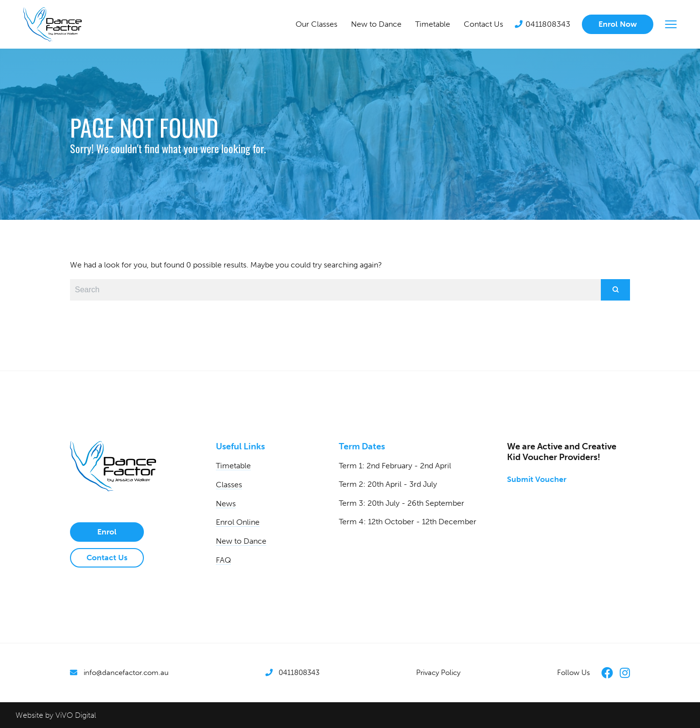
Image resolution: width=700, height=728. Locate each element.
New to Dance (376, 24)
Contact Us (483, 24)
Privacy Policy (438, 673)
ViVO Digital (76, 715)
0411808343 (548, 24)
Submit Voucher (537, 479)
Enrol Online (238, 522)
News (226, 504)
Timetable (433, 24)
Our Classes (316, 24)
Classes (229, 485)
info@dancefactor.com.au (126, 673)
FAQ (223, 560)
